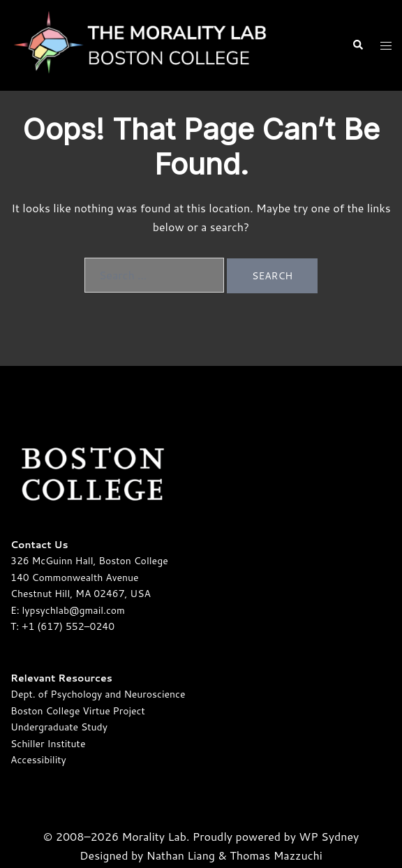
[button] (357, 46)
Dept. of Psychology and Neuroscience (98, 694)
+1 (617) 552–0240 (68, 626)
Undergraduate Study (59, 727)
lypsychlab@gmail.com (74, 610)
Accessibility (38, 760)
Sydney (340, 836)
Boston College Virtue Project (78, 711)
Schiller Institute (48, 744)
